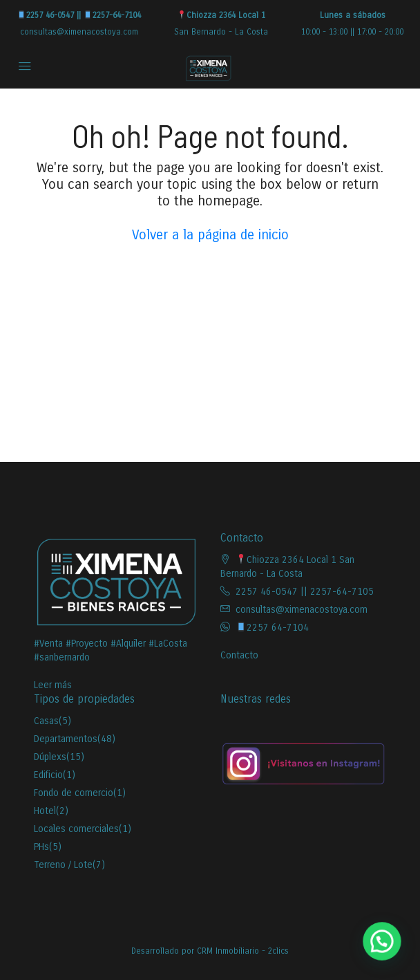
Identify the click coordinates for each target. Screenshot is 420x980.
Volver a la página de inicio (210, 235)
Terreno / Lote (63, 865)
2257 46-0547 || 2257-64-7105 (305, 592)
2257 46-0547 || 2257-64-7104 (79, 15)
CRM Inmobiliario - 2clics (243, 951)
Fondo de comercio (74, 793)
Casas (46, 721)
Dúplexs (50, 757)
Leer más (53, 685)
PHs (41, 847)
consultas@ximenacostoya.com (79, 32)
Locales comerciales (76, 829)
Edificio (48, 775)
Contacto (239, 655)
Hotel (45, 811)
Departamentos (66, 739)
